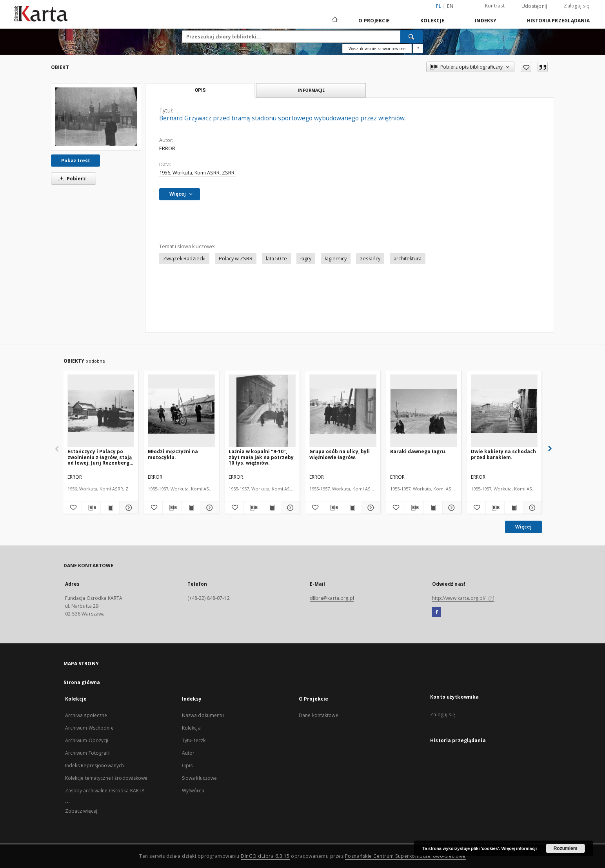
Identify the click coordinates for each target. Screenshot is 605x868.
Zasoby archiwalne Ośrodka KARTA (105, 791)
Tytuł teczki (194, 740)
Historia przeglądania (558, 21)
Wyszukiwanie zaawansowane (377, 49)
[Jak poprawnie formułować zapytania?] (418, 49)
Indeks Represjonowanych (95, 765)
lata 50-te (276, 259)
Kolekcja (191, 728)
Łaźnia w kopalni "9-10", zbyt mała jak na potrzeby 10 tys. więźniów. (261, 457)
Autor (188, 753)
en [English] (450, 6)
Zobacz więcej (81, 811)
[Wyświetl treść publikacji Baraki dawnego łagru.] (433, 508)
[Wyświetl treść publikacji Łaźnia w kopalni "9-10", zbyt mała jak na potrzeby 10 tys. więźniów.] (272, 508)
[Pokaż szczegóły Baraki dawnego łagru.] (451, 508)
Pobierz (71, 179)
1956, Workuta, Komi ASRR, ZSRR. (197, 173)
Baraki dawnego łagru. (418, 451)
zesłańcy (370, 259)
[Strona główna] (334, 20)
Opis (187, 765)
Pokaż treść (75, 161)
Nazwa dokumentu (203, 715)
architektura (408, 259)
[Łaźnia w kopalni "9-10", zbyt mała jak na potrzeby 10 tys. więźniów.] (262, 411)
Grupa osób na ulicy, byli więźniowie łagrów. (340, 454)
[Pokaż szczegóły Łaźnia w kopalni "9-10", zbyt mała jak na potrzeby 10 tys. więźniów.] (289, 508)
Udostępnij (534, 6)
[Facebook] (437, 612)
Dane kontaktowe (319, 715)
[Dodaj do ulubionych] (526, 67)
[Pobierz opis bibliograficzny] (91, 508)
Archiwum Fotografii (88, 753)
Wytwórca (193, 791)
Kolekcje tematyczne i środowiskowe (106, 778)
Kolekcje (432, 21)
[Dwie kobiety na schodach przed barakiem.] (504, 411)
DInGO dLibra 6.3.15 (265, 856)
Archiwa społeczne (86, 715)
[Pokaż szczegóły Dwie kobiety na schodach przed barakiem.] (531, 508)
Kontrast (495, 6)
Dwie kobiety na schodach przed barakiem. (503, 454)
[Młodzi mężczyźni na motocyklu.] (181, 411)
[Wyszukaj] (412, 36)
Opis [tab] (200, 90)
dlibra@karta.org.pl (332, 598)
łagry (306, 259)
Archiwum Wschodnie (89, 728)
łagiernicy (336, 259)
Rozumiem (566, 848)
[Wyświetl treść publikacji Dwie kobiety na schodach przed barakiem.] (514, 508)
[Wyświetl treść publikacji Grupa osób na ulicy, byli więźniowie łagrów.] (352, 508)
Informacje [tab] (311, 90)
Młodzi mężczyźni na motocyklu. (173, 454)
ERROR (167, 148)
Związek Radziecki (184, 259)
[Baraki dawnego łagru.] (424, 411)
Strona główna (82, 682)
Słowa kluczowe (200, 778)
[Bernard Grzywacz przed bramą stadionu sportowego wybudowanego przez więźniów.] (96, 117)
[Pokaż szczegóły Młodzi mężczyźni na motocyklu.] (208, 508)
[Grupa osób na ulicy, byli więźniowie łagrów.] (343, 411)
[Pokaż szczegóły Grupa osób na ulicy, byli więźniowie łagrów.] (370, 508)
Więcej (523, 527)
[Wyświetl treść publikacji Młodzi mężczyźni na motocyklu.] (191, 508)
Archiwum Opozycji (87, 740)
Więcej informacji (519, 848)
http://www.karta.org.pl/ (463, 598)
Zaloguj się (577, 6)
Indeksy (486, 21)
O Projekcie (374, 21)
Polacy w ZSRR (236, 259)
